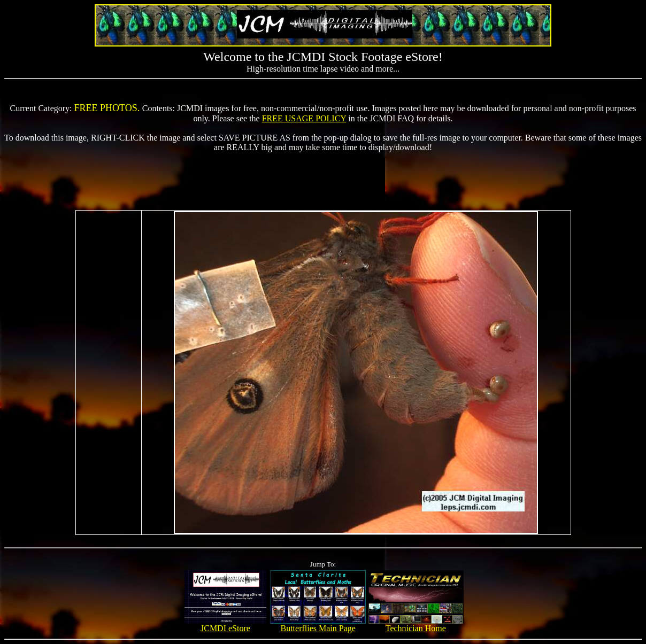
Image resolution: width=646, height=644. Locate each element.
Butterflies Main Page (318, 624)
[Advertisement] (323, 176)
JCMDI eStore (225, 624)
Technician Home (416, 624)
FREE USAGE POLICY (304, 118)
